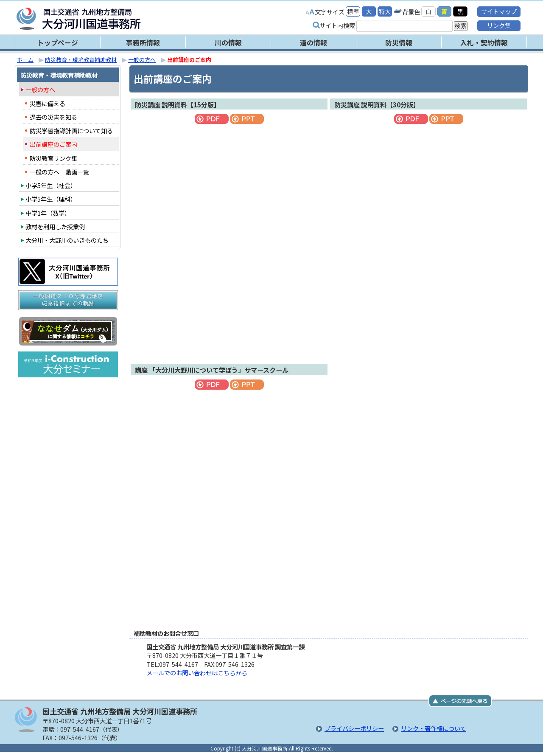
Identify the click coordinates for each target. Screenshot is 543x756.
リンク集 (499, 25)
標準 (353, 11)
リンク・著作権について (434, 728)
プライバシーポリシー (354, 728)
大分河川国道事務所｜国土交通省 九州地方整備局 (123, 19)
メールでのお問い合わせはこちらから (197, 673)
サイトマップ (499, 11)
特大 (385, 11)
